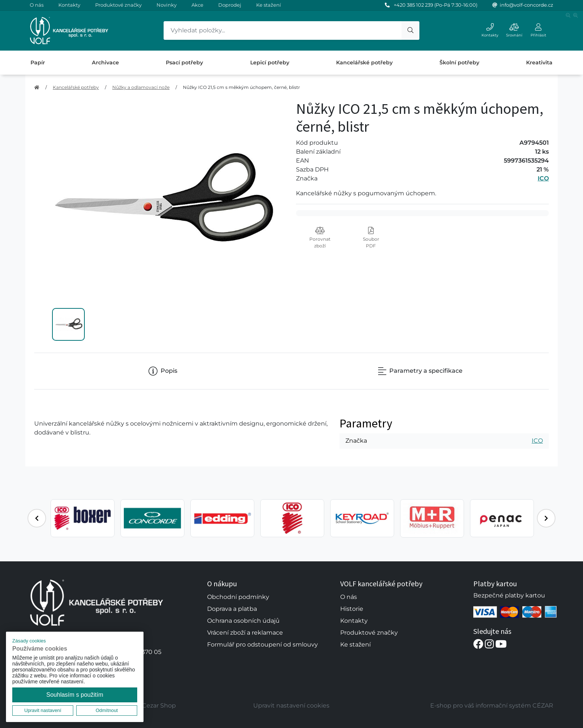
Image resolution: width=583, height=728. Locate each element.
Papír (38, 62)
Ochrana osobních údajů (243, 621)
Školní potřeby (459, 62)
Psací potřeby (184, 62)
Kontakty (69, 5)
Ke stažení (269, 5)
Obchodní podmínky (238, 597)
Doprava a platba (232, 609)
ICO (543, 178)
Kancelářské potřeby (364, 62)
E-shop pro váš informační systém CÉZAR (492, 705)
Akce (197, 5)
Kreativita (539, 62)
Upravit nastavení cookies (291, 705)
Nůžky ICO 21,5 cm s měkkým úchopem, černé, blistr (241, 87)
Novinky (167, 5)
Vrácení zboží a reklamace (245, 633)
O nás (37, 5)
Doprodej (230, 5)
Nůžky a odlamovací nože (141, 87)
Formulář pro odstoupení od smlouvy (262, 644)
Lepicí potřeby (270, 62)
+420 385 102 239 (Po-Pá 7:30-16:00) (436, 5)
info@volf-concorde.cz (526, 5)
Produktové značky (118, 5)
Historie (352, 609)
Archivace (105, 62)
